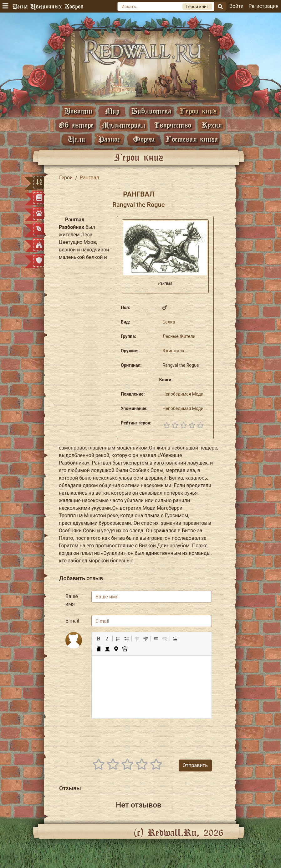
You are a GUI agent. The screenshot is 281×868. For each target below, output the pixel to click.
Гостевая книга (192, 139)
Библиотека (151, 111)
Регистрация (263, 6)
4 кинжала (173, 351)
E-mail (72, 621)
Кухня (212, 125)
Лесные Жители (179, 336)
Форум (144, 139)
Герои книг (198, 111)
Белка (169, 322)
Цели (77, 139)
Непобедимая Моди (183, 394)
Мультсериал (123, 125)
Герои (66, 178)
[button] (99, 639)
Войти (236, 6)
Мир (112, 111)
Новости (78, 111)
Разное (109, 139)
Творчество (173, 125)
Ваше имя (72, 600)
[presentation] (164, 736)
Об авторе (76, 125)
